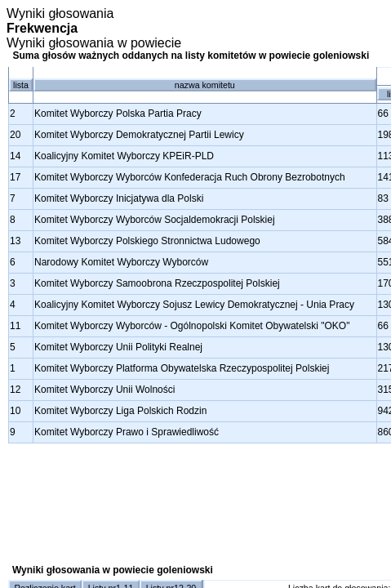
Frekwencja (42, 28)
